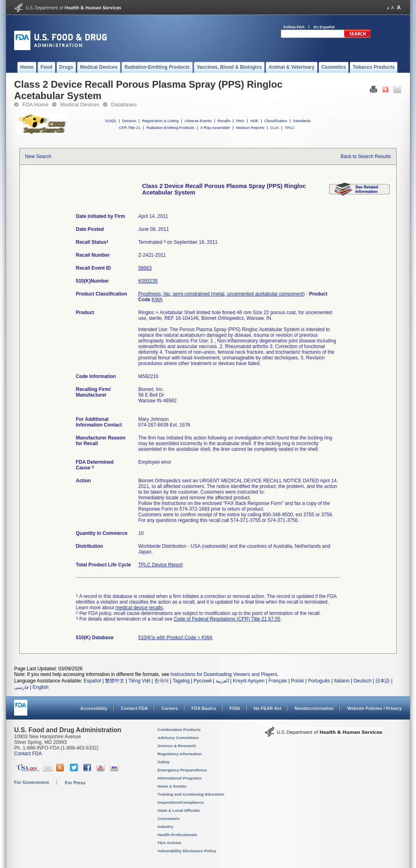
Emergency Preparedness (182, 770)
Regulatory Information (180, 754)
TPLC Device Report (160, 565)
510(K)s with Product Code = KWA (175, 638)
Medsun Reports (250, 128)
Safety (164, 762)
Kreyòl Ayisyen (249, 681)
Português (319, 681)
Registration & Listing (161, 121)
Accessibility (94, 708)
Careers (170, 708)
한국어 (162, 681)
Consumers (169, 818)
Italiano (342, 681)
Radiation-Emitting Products (170, 128)
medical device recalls (139, 608)
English (41, 687)
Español (92, 681)
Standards (302, 121)
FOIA (235, 708)
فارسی (21, 687)
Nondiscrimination (314, 708)
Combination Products (179, 730)
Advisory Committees (178, 738)
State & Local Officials (179, 810)
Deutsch (362, 681)
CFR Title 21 (129, 128)
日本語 (382, 681)
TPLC (290, 128)
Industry (165, 827)
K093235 (148, 281)
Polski (298, 681)
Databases (124, 105)
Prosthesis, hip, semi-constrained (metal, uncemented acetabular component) (221, 294)
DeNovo (129, 121)
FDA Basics (204, 708)
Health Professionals (177, 835)
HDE (254, 121)
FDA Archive (169, 843)
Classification (276, 121)
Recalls (224, 121)
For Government (32, 782)
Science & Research (177, 746)
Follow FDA (294, 27)
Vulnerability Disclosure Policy (187, 851)
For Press (75, 783)
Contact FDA (134, 708)
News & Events (172, 786)
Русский (203, 681)
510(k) (111, 121)
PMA (240, 121)
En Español (324, 27)
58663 (145, 268)
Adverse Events (198, 121)
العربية (222, 681)
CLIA (274, 128)
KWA (157, 300)
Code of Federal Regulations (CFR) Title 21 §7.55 (227, 619)
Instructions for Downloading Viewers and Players (224, 674)
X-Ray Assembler (215, 128)
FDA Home (35, 105)
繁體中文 (115, 681)
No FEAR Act (267, 708)
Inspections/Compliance (181, 802)
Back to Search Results (366, 156)
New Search (38, 156)
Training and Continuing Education (191, 794)
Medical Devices (80, 105)
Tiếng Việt (139, 681)
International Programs (180, 778)
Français (278, 681)
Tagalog (181, 681)
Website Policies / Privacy (375, 708)
